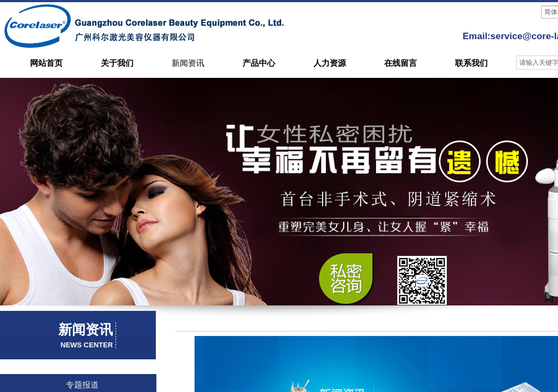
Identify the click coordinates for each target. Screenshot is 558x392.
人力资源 (330, 63)
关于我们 (117, 63)
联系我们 (471, 63)
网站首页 (46, 63)
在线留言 (401, 63)
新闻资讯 (188, 63)
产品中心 (259, 63)
